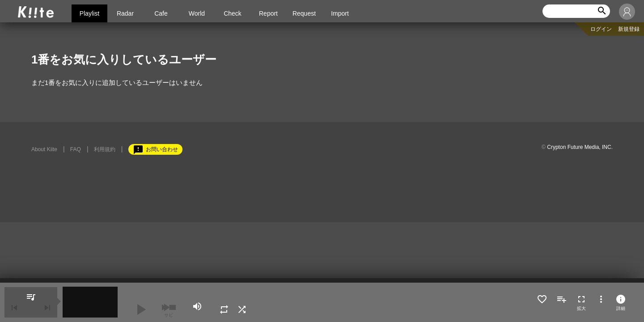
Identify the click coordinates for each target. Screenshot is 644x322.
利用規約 (105, 149)
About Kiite (44, 149)
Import (340, 13)
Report (268, 13)
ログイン (601, 29)
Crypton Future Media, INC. (580, 147)
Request (304, 13)
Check (233, 13)
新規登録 (629, 29)
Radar (125, 13)
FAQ (76, 149)
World (197, 13)
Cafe (161, 13)
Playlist (89, 13)
